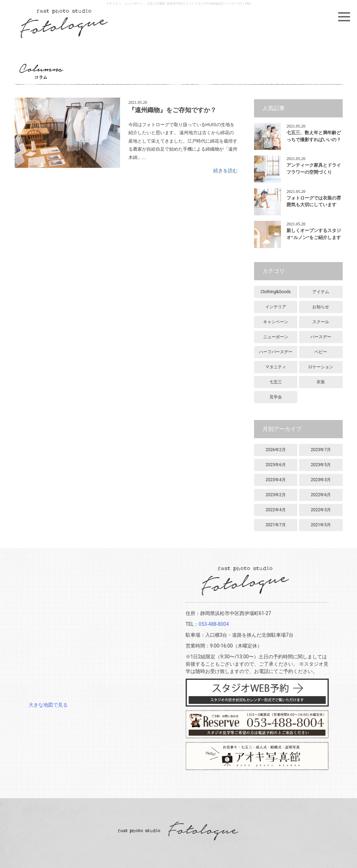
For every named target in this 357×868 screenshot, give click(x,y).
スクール (321, 322)
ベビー (321, 352)
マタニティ (276, 367)
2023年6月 (276, 465)
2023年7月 (321, 450)
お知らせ (321, 307)
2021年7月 (276, 525)
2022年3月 (321, 510)
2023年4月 (276, 480)
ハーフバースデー (276, 352)
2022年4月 (276, 510)
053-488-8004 (214, 624)
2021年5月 (321, 525)
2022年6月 (321, 495)
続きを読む (225, 171)
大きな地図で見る (48, 705)
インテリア (276, 307)
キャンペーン (276, 322)
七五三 (276, 382)
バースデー (321, 337)
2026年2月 (276, 450)
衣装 (321, 382)
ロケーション (321, 367)
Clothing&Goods (276, 292)
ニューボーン (276, 337)
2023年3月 (321, 480)
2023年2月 (276, 495)
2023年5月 (321, 465)
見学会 (276, 397)
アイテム (321, 292)
